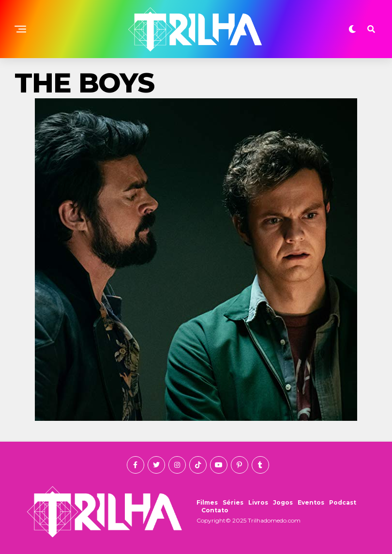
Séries (233, 502)
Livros (258, 502)
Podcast (343, 502)
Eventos (311, 502)
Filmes (207, 502)
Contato (215, 510)
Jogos (283, 502)
